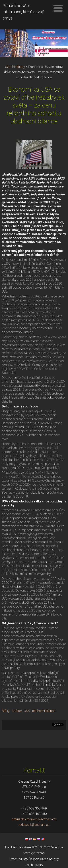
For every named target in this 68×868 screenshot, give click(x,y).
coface (17, 711)
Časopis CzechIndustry (44, 859)
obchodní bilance (44, 711)
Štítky (6, 711)
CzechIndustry (15, 67)
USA (27, 711)
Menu (58, 8)
